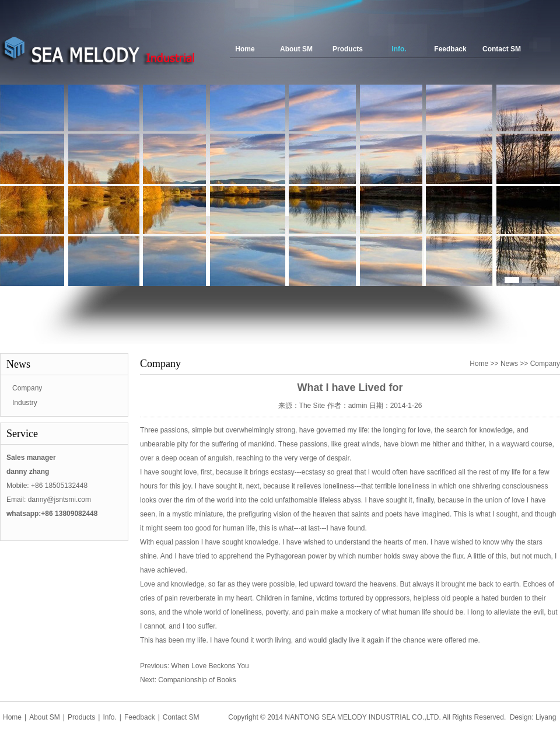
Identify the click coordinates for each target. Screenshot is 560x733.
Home (245, 49)
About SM (296, 49)
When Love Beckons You (210, 666)
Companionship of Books (197, 680)
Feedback (450, 49)
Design (521, 717)
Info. (399, 49)
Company (27, 388)
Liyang (546, 717)
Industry (25, 403)
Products (348, 49)
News (509, 364)
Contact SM (502, 49)
